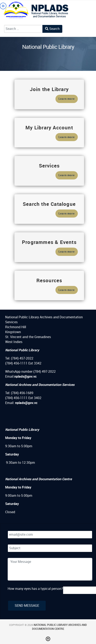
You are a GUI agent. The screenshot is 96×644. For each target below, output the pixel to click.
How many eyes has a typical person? (35, 589)
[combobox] (23, 29)
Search (52, 29)
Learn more (67, 99)
